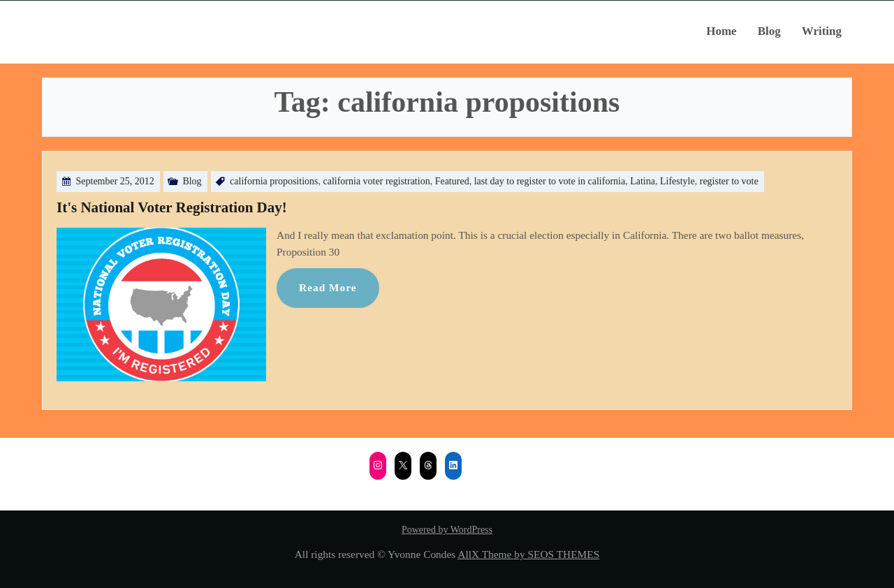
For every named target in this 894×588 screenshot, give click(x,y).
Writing (822, 31)
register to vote (729, 181)
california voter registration (376, 181)
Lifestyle (677, 181)
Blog (769, 31)
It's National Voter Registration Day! (172, 207)
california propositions (274, 181)
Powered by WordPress (447, 530)
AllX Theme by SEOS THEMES (528, 554)
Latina (643, 181)
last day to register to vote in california (550, 181)
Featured (452, 181)
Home (721, 31)
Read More (328, 287)
